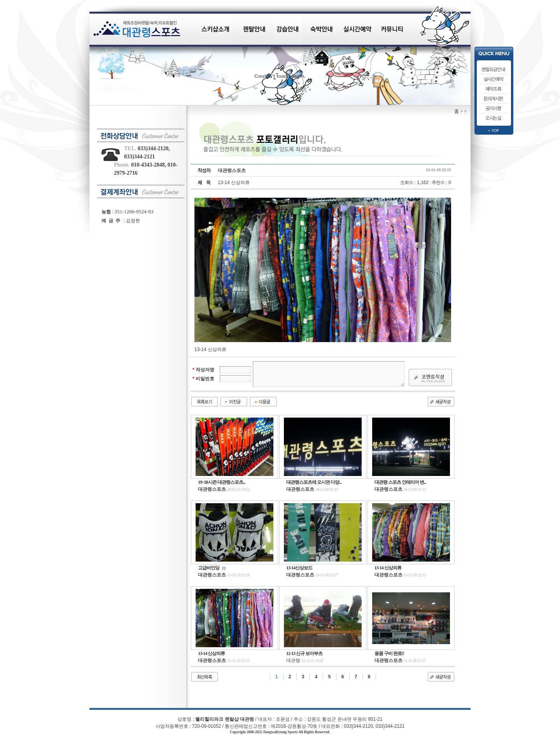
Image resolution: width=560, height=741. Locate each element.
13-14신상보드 (299, 568)
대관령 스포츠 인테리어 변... (400, 482)
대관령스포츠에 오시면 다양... (314, 482)
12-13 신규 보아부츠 (304, 653)
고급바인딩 (209, 568)
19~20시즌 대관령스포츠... (221, 482)
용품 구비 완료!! (389, 653)
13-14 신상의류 (388, 568)
